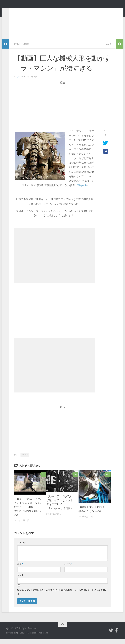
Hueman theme (42, 637)
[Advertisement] (62, 111)
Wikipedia (82, 190)
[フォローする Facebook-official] (117, 635)
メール (68, 569)
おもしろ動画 (22, 49)
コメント (22, 547)
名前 (20, 569)
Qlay (13, 11)
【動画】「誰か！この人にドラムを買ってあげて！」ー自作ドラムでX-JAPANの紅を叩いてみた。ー (28, 512)
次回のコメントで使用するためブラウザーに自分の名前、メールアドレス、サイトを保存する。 (62, 597)
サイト (20, 580)
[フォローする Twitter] (111, 635)
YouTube (25, 459)
